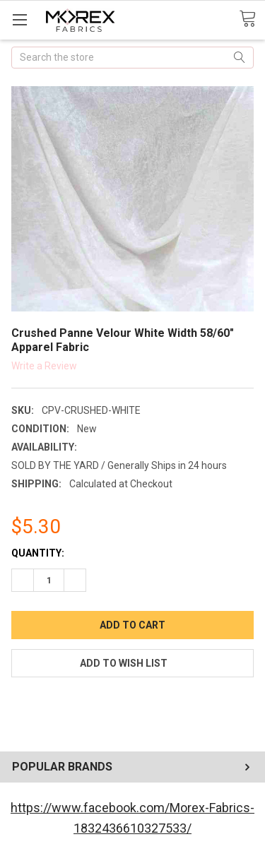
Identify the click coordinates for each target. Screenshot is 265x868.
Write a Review (44, 365)
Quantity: (38, 553)
